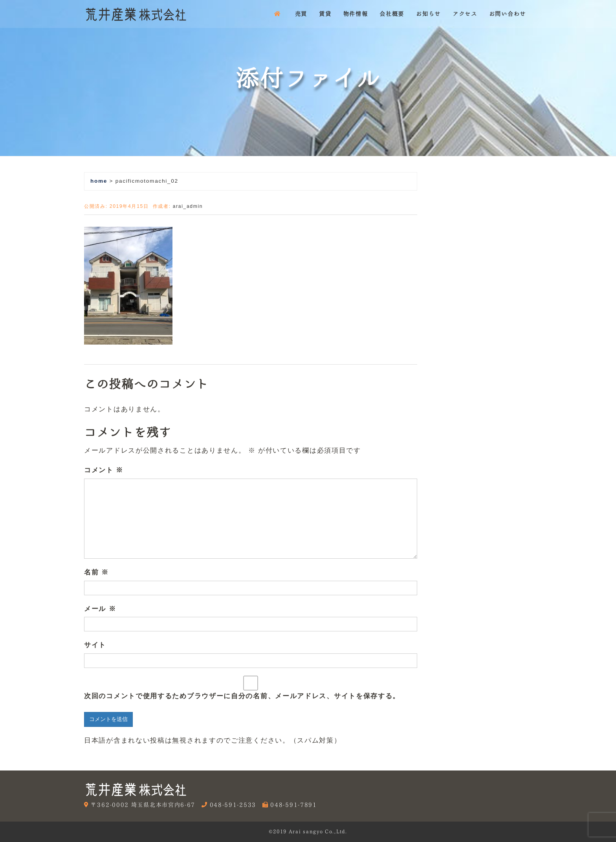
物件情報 (356, 14)
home (99, 181)
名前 (96, 572)
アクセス (465, 14)
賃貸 (325, 14)
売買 (301, 14)
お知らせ (428, 14)
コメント (104, 470)
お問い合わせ (508, 14)
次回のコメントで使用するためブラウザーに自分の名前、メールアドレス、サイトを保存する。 (242, 696)
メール (100, 609)
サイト (95, 645)
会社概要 (392, 14)
